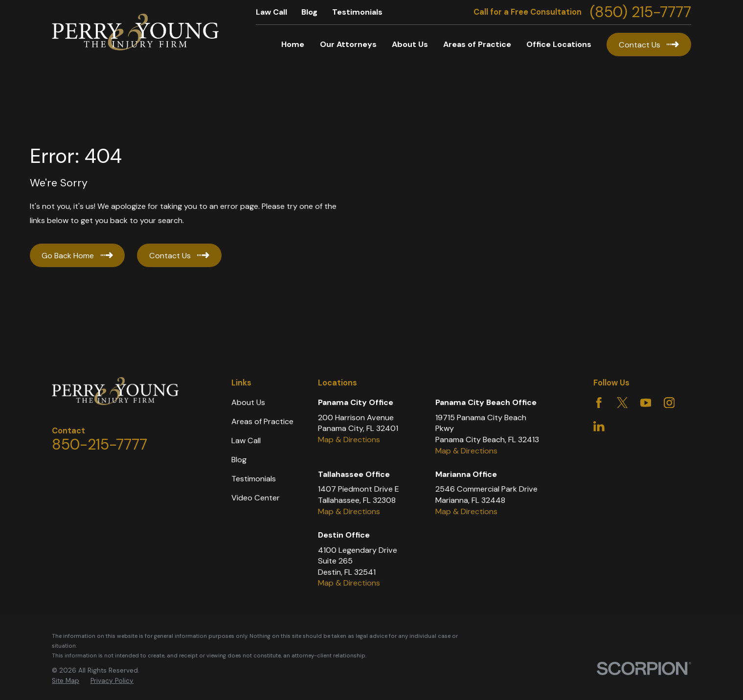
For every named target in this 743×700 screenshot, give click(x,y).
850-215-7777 (100, 444)
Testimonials (357, 12)
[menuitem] (66, 681)
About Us (248, 402)
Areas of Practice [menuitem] (477, 44)
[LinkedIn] (599, 426)
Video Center (256, 498)
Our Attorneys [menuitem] (348, 44)
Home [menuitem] (293, 44)
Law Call (271, 12)
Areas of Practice (262, 421)
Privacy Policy (112, 681)
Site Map (66, 681)
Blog (309, 12)
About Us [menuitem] (410, 44)
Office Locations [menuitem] (559, 44)
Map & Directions (349, 440)
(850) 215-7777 (641, 12)
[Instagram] (669, 403)
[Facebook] (599, 403)
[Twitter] (622, 403)
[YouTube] (646, 403)
